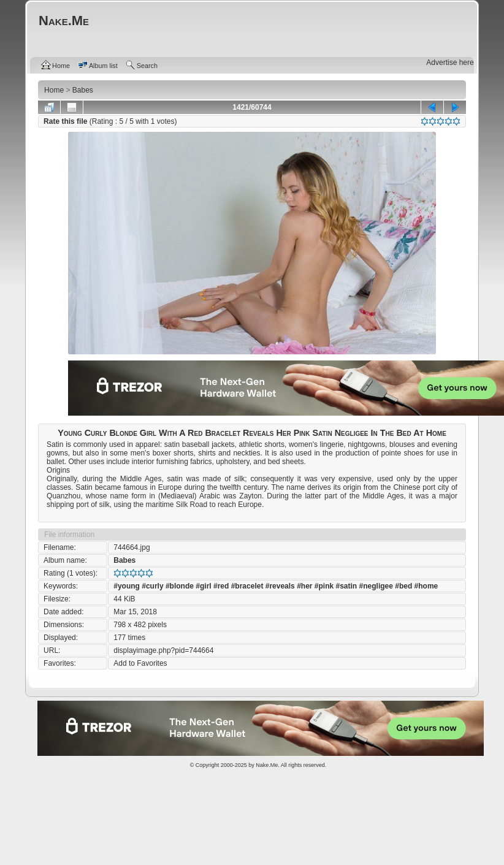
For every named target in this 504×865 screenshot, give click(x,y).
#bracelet (247, 586)
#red (221, 586)
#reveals (280, 586)
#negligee (376, 586)
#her (304, 586)
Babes (124, 560)
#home (426, 586)
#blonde (180, 586)
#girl (203, 586)
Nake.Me (267, 765)
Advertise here (450, 63)
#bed (403, 586)
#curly (152, 586)
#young (127, 586)
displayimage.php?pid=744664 (163, 650)
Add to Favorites (140, 663)
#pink (324, 586)
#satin (347, 586)
